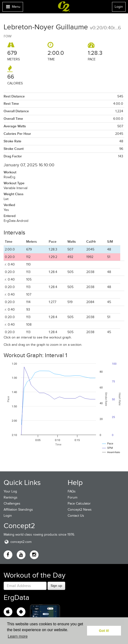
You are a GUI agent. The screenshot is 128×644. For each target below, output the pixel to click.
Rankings (11, 497)
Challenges (12, 503)
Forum (72, 497)
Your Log (10, 491)
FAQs (72, 491)
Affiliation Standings (18, 510)
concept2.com (18, 542)
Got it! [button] (104, 631)
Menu (13, 8)
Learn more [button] (18, 636)
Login (119, 7)
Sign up (56, 586)
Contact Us (76, 516)
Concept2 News (80, 510)
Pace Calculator (79, 503)
